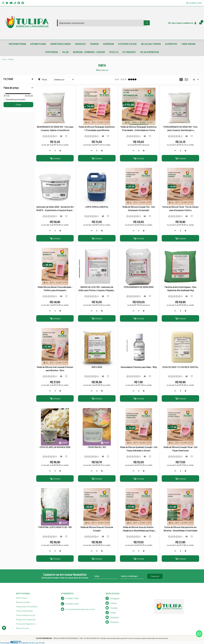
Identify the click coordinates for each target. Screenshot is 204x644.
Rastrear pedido (23, 602)
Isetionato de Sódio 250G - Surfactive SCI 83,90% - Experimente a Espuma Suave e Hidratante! (55, 209)
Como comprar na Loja (26, 615)
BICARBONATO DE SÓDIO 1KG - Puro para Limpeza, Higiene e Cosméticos (55, 128)
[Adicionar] (60, 151)
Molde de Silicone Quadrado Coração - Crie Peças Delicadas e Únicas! (139, 449)
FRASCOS (94, 44)
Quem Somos (22, 598)
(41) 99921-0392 (194, 3)
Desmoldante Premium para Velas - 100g (139, 367)
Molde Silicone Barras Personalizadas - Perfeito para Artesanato (55, 289)
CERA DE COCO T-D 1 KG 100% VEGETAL (180, 367)
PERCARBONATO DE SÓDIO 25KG (139, 287)
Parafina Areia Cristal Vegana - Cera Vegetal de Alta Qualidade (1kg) (180, 289)
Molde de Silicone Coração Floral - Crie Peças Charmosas (180, 449)
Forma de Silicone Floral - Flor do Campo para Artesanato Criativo (180, 208)
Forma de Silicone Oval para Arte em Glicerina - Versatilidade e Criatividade (180, 529)
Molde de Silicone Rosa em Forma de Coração (97, 529)
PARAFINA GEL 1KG (97, 447)
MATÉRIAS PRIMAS (17, 44)
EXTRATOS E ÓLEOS (127, 44)
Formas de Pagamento (26, 624)
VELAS (65, 52)
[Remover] (50, 151)
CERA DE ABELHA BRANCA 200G (55, 447)
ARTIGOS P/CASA (38, 44)
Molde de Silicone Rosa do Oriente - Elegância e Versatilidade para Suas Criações (139, 529)
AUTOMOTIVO (171, 44)
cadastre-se (188, 23)
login (179, 23)
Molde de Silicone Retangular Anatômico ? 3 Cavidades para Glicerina (97, 128)
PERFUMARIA (52, 52)
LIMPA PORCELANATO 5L (97, 207)
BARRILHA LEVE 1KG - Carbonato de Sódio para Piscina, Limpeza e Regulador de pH (97, 289)
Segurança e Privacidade (27, 606)
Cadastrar (155, 576)
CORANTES (80, 44)
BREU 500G (97, 367)
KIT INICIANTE (129, 52)
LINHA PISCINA (188, 44)
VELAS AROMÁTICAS (149, 52)
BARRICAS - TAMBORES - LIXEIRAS (89, 52)
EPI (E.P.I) (114, 52)
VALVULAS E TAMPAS (151, 44)
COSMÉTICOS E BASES (60, 44)
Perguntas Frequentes (26, 619)
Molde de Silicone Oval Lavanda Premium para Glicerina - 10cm (55, 369)
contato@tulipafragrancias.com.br (78, 609)
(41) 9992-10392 (70, 598)
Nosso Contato (23, 628)
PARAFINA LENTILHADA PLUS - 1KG (55, 527)
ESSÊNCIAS (108, 44)
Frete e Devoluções (24, 611)
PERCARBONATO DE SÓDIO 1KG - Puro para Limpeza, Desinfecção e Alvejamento (180, 129)
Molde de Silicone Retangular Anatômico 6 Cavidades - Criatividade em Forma (139, 128)
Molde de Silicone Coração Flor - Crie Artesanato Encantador (139, 208)
